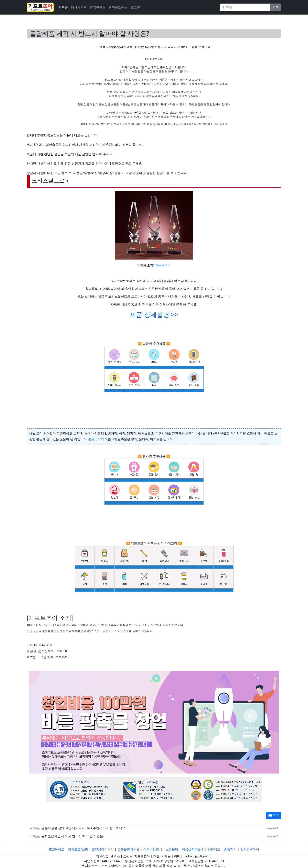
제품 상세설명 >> (154, 314)
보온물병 (172, 849)
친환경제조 (212, 849)
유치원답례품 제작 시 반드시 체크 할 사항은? (73, 836)
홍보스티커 (96, 439)
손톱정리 (230, 849)
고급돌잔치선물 (128, 849)
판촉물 (63, 7)
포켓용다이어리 (103, 849)
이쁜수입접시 (153, 849)
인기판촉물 (98, 7)
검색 (276, 7)
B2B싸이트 (57, 849)
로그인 (135, 7)
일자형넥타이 (250, 849)
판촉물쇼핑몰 (118, 7)
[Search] (245, 7)
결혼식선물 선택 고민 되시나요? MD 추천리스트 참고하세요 (83, 828)
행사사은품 (79, 7)
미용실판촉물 (191, 849)
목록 (274, 815)
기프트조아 (163, 265)
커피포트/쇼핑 (78, 849)
